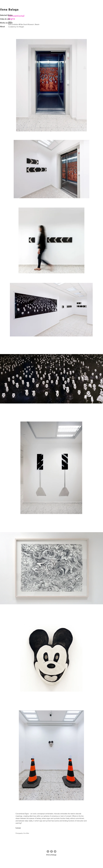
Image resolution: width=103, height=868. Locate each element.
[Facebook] (51, 851)
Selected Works (6, 15)
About (2, 27)
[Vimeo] (55, 851)
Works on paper (6, 23)
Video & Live (5, 19)
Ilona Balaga (9, 10)
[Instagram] (48, 851)
